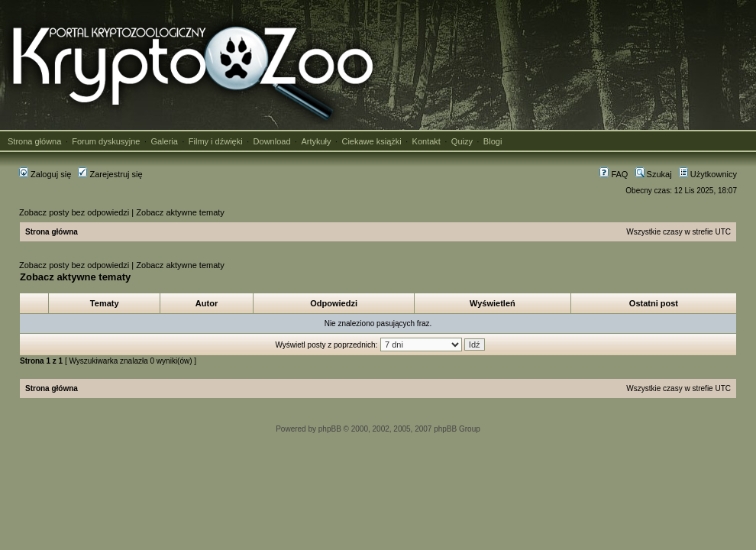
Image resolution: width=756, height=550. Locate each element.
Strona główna (34, 141)
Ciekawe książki (371, 141)
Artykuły (316, 141)
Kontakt (426, 141)
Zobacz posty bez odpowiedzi (74, 212)
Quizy (462, 141)
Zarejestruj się (110, 174)
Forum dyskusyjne (106, 141)
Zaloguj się (45, 174)
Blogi (493, 141)
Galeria (164, 141)
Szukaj (654, 174)
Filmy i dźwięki (216, 141)
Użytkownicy (708, 174)
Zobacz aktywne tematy (180, 212)
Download (272, 141)
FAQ (614, 174)
